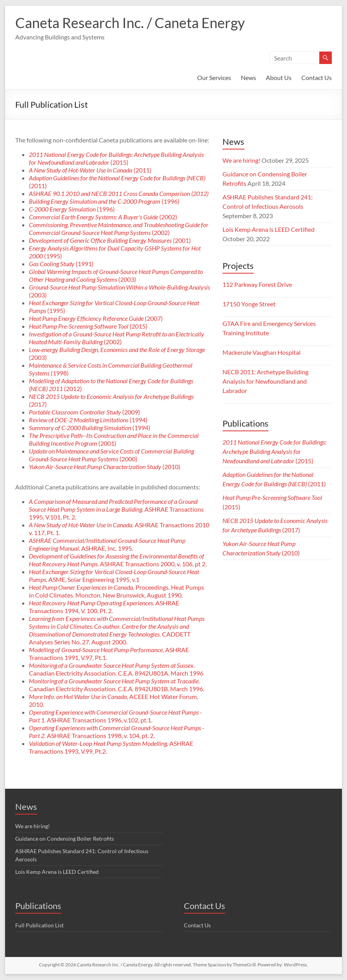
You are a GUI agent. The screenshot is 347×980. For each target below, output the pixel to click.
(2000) (111, 455)
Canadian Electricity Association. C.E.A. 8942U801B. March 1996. (117, 685)
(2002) (103, 217)
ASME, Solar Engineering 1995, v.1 (114, 575)
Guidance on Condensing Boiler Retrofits (65, 839)
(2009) (85, 412)
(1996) (104, 201)
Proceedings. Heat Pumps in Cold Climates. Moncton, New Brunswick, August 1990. (117, 591)
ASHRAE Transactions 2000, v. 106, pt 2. (118, 560)
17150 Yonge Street (249, 304)
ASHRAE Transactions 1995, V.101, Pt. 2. (116, 509)
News (248, 77)
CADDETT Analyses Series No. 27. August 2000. (117, 630)
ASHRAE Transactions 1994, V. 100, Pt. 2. (104, 607)
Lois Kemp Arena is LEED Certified (269, 229)
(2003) (116, 275)
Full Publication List (39, 925)
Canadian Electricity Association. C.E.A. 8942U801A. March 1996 (116, 669)
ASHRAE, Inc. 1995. (107, 544)
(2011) (90, 170)
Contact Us (317, 77)
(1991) (61, 264)
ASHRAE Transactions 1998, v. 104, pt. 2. (117, 732)
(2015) (116, 158)
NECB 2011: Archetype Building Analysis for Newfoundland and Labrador (265, 381)
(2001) (110, 240)
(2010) (105, 467)
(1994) (88, 420)
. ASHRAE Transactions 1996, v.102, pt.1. (115, 716)
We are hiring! (241, 160)
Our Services (214, 77)
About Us (279, 77)
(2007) (96, 318)
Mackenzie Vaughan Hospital (262, 352)
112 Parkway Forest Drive (257, 284)
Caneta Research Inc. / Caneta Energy (130, 23)
